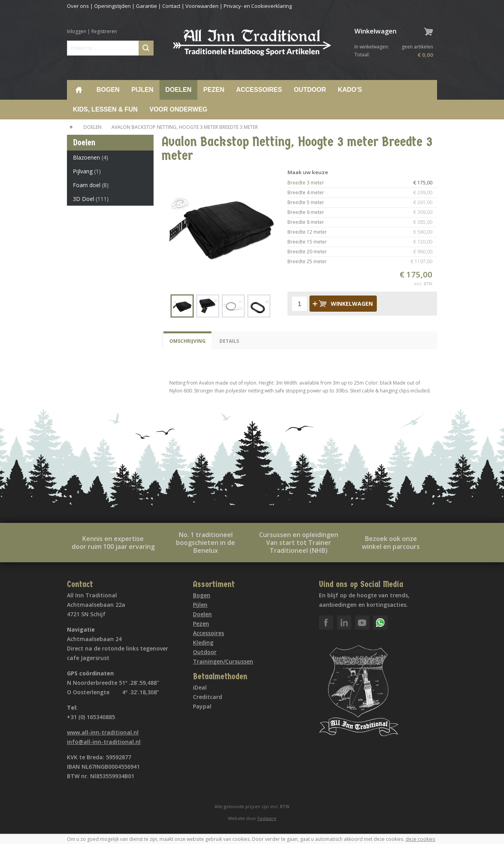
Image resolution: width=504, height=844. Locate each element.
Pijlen (143, 90)
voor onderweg (178, 109)
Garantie (146, 6)
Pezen (214, 90)
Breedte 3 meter (362, 183)
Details (229, 341)
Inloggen (77, 31)
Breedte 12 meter (362, 232)
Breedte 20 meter (362, 252)
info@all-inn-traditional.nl (104, 742)
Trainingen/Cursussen (223, 661)
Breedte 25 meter (362, 262)
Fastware (267, 818)
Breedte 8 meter (362, 222)
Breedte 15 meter (362, 242)
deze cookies (420, 839)
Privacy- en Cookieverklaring (258, 6)
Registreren (104, 31)
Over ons (78, 6)
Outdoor (310, 90)
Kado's (350, 90)
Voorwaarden (202, 6)
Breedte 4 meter (362, 193)
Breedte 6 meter (362, 212)
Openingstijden (112, 6)
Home (79, 90)
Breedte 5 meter (362, 203)
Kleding (203, 642)
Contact (171, 6)
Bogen (108, 90)
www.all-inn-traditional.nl (103, 732)
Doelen (179, 90)
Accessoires (259, 90)
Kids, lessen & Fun (105, 109)
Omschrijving (187, 341)
